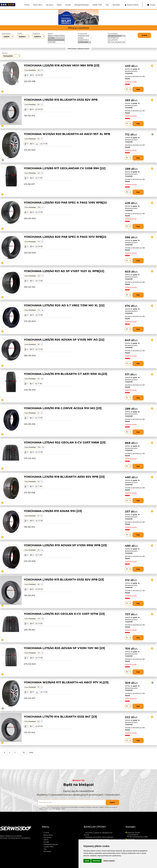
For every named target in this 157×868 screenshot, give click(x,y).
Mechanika (116, 5)
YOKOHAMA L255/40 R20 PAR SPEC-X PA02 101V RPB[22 (65, 237)
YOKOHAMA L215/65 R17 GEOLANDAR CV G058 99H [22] (65, 168)
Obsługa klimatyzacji (81, 5)
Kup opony (49, 5)
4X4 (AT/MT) (117, 40)
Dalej (31, 753)
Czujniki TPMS (97, 5)
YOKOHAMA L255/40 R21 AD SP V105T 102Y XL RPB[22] (64, 271)
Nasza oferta (38, 5)
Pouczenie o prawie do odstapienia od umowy (98, 834)
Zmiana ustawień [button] (109, 861)
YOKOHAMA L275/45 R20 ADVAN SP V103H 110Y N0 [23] (64, 648)
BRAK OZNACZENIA (56, 36)
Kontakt (68, 5)
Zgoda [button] (87, 861)
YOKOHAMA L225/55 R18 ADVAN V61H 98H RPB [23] (62, 65)
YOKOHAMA (84, 42)
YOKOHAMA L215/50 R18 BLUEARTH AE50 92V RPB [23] (64, 477)
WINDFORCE (84, 40)
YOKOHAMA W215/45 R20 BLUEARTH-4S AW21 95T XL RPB (67, 134)
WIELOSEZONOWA (56, 40)
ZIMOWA (56, 42)
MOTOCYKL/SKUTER (117, 42)
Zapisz (112, 802)
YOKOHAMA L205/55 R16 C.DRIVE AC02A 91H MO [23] (63, 408)
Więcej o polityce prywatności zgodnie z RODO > (52, 809)
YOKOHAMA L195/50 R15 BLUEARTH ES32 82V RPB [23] (64, 579)
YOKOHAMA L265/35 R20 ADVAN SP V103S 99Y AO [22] (64, 340)
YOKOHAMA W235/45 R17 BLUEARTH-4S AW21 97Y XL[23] (66, 682)
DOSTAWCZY (117, 38)
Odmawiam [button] (96, 861)
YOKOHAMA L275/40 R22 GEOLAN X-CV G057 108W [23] (65, 442)
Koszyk (151, 5)
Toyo (107, 5)
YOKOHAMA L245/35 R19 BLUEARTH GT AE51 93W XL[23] (66, 374)
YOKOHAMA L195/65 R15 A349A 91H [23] (53, 511)
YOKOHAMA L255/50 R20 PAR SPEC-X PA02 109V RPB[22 (65, 202)
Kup (138, 89)
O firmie (27, 5)
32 (24, 753)
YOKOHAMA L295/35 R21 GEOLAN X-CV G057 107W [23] (64, 614)
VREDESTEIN (84, 36)
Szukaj (144, 35)
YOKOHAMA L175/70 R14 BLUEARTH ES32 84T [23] (60, 717)
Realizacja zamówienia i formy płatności (99, 837)
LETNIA (56, 38)
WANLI (84, 38)
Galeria (59, 5)
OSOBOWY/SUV (117, 36)
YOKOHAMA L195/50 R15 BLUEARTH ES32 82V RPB (61, 100)
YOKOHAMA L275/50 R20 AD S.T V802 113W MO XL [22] (64, 305)
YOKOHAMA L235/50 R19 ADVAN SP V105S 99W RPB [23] (65, 545)
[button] (34, 17)
